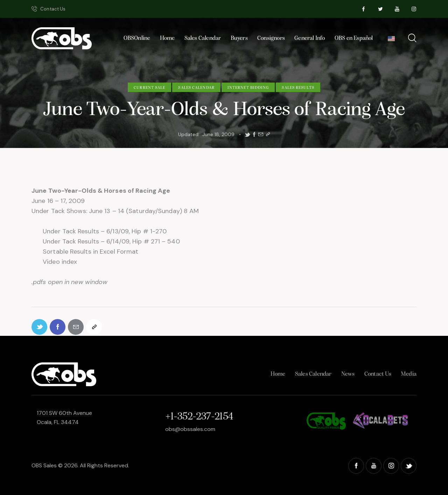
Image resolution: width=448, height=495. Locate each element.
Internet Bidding (248, 88)
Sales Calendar (196, 88)
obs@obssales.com (190, 429)
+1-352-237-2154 (199, 417)
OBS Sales (44, 465)
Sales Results (298, 88)
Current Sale (149, 88)
